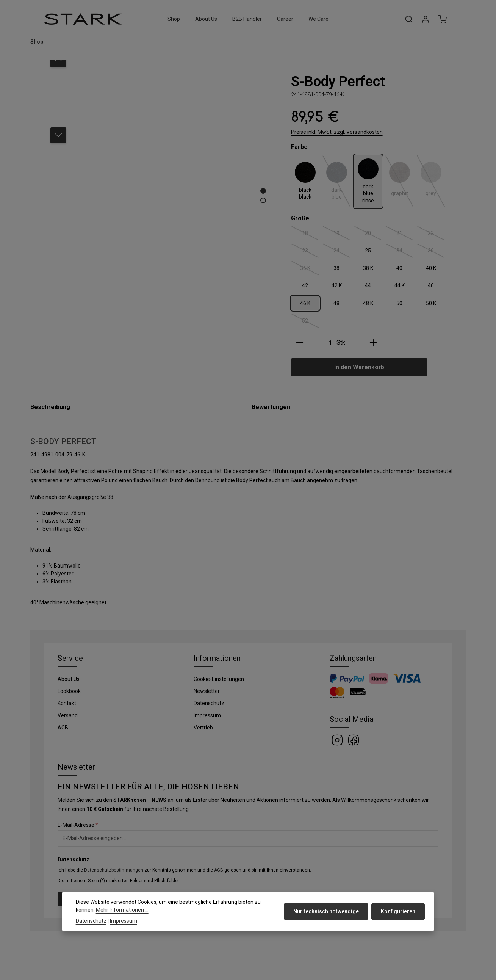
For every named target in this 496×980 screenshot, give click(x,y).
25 (368, 251)
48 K (368, 303)
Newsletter (207, 691)
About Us (69, 679)
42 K (337, 285)
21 (405, 235)
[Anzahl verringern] (300, 343)
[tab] (138, 408)
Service (70, 658)
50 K (431, 303)
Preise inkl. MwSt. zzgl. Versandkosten (337, 132)
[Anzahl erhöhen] (373, 343)
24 (342, 252)
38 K (368, 268)
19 (342, 235)
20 (374, 235)
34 (405, 252)
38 (336, 268)
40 (399, 268)
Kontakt (67, 703)
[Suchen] (409, 19)
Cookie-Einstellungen (219, 679)
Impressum (207, 715)
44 (368, 285)
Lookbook (69, 691)
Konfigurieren (398, 911)
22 (437, 235)
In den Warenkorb (359, 367)
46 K (305, 303)
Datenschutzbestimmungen (114, 870)
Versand (68, 715)
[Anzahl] (320, 343)
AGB (63, 728)
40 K (431, 268)
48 (336, 303)
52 (311, 322)
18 (311, 235)
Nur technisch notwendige (326, 911)
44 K (400, 285)
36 (437, 252)
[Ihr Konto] (426, 19)
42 (305, 285)
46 (431, 285)
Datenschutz (209, 703)
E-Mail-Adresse (78, 825)
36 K (310, 270)
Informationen (217, 658)
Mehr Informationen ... (122, 910)
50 (399, 303)
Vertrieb (203, 728)
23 (311, 252)
